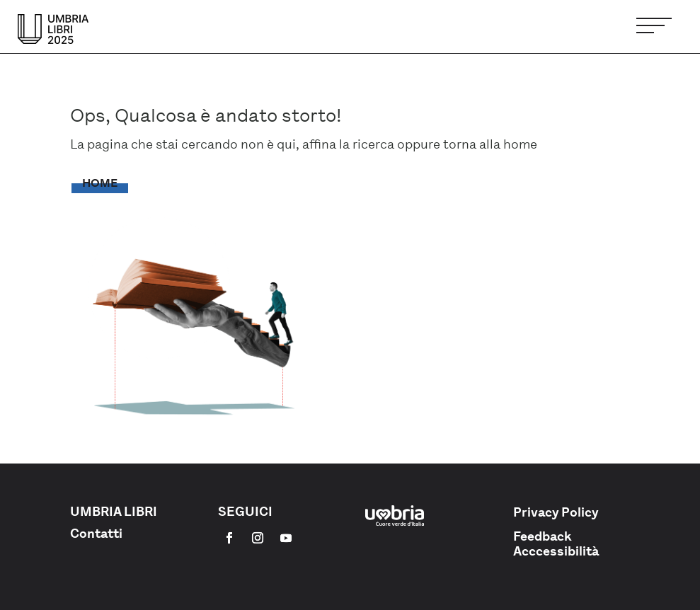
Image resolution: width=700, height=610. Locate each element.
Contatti (96, 534)
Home (100, 183)
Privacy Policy (556, 512)
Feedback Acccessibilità (556, 544)
